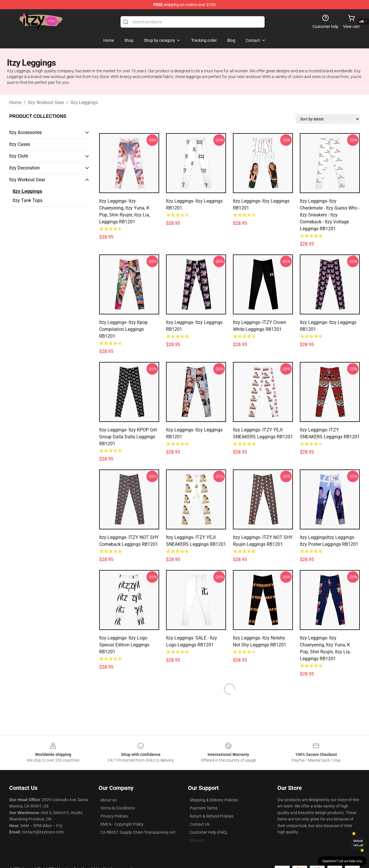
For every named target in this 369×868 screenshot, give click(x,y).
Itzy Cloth (19, 156)
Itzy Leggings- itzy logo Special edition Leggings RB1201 (124, 645)
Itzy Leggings (84, 102)
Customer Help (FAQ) (209, 832)
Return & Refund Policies (212, 816)
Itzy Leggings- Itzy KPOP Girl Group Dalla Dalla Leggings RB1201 (128, 437)
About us (108, 800)
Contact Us (200, 824)
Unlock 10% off (358, 843)
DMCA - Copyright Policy (122, 824)
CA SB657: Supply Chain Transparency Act (138, 832)
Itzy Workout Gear (46, 102)
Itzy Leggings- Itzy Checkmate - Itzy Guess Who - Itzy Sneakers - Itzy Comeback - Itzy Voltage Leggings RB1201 (330, 215)
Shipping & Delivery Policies (214, 800)
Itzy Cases (20, 144)
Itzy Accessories (26, 132)
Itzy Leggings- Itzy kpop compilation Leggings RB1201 (123, 329)
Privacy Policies (114, 816)
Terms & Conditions (118, 808)
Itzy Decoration (25, 168)
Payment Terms (204, 808)
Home (15, 102)
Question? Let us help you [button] (342, 861)
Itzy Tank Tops (28, 200)
